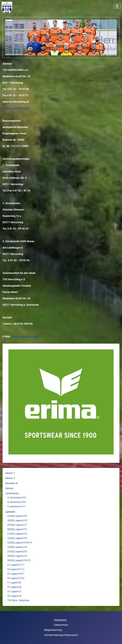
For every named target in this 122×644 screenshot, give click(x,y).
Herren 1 (10, 473)
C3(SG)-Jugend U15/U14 (20, 543)
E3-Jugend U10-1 (16, 574)
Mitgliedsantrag (53, 630)
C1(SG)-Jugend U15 (17, 534)
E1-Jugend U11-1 (16, 565)
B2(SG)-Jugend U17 (17, 529)
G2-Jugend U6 (14, 596)
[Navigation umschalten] (117, 6)
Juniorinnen (12, 493)
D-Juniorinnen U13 (17, 502)
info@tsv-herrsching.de (16, 108)
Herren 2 (10, 478)
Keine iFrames (16, 7)
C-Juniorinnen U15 (17, 498)
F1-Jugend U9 (14, 583)
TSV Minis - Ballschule (18, 600)
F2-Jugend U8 (14, 587)
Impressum (60, 620)
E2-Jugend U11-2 (16, 569)
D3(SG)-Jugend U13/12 (19, 560)
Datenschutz (61, 625)
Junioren (10, 512)
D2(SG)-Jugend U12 (17, 556)
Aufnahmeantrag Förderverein (61, 635)
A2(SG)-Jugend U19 (17, 520)
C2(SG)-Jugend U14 (17, 538)
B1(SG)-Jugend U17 (17, 525)
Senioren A (11, 483)
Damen (9, 488)
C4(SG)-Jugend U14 (17, 547)
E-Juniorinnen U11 (16, 506)
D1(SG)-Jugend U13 (17, 552)
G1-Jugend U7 (14, 591)
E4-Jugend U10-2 (16, 578)
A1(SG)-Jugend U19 (17, 516)
